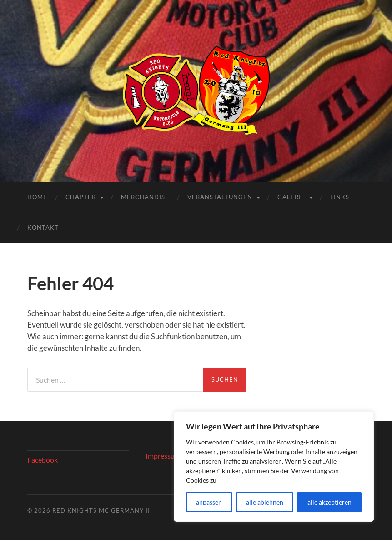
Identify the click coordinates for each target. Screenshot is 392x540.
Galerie (291, 197)
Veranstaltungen (220, 197)
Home (37, 197)
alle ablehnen (265, 502)
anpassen (209, 502)
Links (340, 197)
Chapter (81, 197)
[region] (274, 467)
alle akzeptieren (329, 502)
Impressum (163, 456)
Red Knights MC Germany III (102, 510)
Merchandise (145, 197)
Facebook (43, 460)
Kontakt (43, 227)
